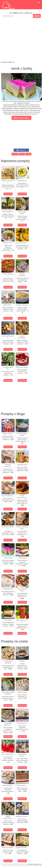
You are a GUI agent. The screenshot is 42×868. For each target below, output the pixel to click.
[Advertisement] (21, 40)
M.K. (41, 864)
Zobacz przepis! (8, 194)
